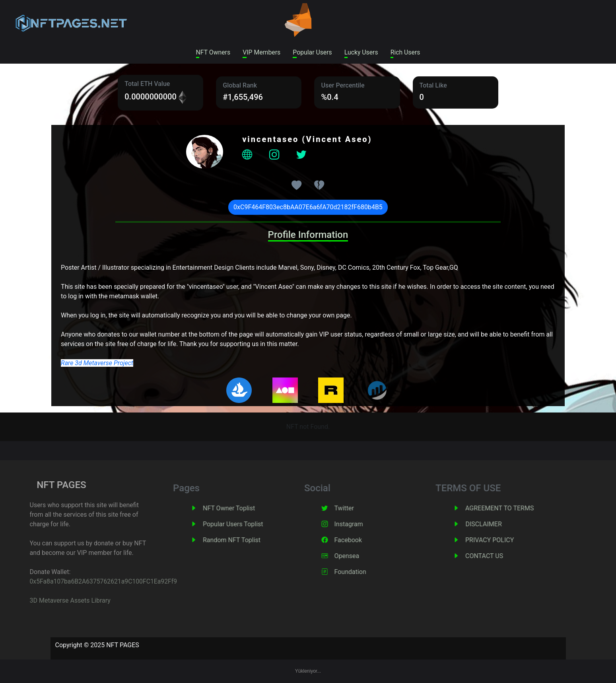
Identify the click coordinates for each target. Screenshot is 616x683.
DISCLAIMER (497, 524)
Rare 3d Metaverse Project (97, 363)
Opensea (360, 556)
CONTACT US (498, 556)
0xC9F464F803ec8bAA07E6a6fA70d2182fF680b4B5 (308, 207)
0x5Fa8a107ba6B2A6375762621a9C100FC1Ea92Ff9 (87, 582)
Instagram (362, 524)
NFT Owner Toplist (242, 509)
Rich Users (407, 52)
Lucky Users (362, 52)
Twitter (357, 509)
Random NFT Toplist (245, 540)
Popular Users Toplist (247, 524)
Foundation (363, 572)
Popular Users (313, 52)
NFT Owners (212, 52)
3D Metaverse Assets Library (53, 601)
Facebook (361, 540)
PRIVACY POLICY (503, 540)
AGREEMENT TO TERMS (513, 509)
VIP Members (261, 52)
